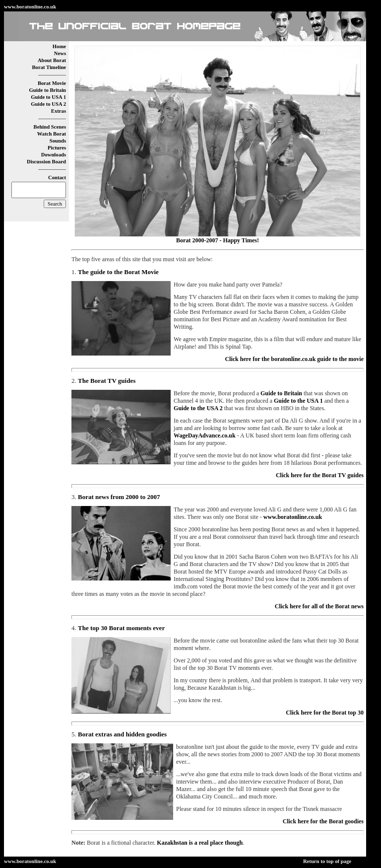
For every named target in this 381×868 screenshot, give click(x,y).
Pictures (57, 148)
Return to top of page (327, 861)
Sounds (58, 141)
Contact (57, 178)
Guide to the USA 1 (298, 401)
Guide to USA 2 (48, 104)
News (60, 53)
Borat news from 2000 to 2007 (119, 497)
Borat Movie (52, 83)
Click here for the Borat (323, 821)
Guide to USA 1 (48, 97)
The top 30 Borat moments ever (121, 628)
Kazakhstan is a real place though (200, 843)
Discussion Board (46, 162)
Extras (59, 111)
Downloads (54, 155)
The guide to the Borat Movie (118, 272)
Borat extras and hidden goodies (122, 734)
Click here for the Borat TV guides (320, 475)
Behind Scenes (50, 127)
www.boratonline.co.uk (30, 7)
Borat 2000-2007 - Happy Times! (218, 240)
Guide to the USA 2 (198, 408)
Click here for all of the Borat (319, 606)
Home (59, 46)
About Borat (52, 60)
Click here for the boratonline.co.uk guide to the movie (294, 359)
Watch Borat (52, 134)
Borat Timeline (49, 67)
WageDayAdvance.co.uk (205, 435)
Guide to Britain (47, 90)
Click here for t (325, 713)
